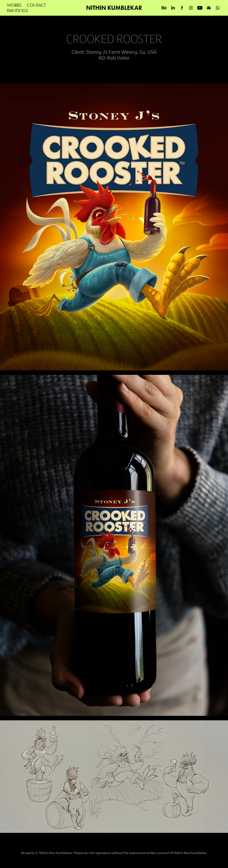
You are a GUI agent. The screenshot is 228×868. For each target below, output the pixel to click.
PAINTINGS (17, 11)
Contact (36, 5)
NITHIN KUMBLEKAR (114, 8)
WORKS (14, 5)
